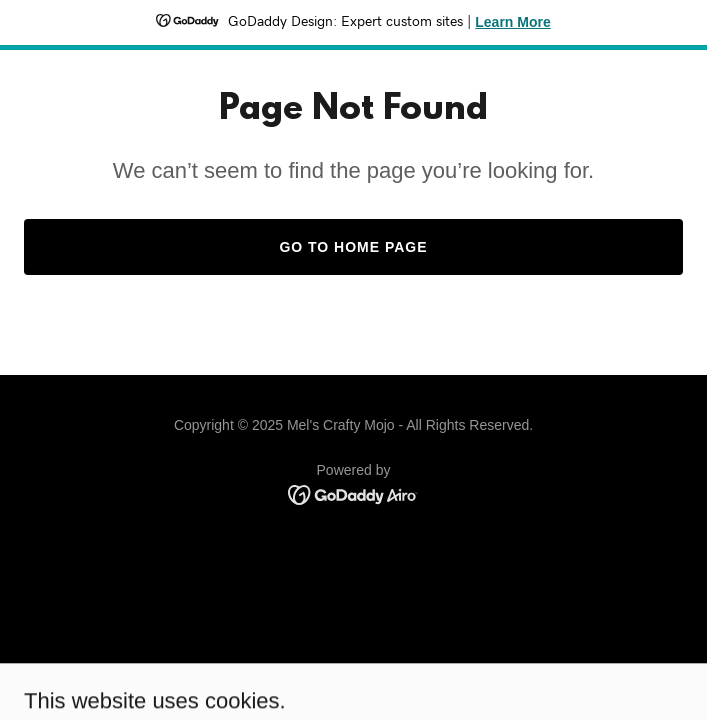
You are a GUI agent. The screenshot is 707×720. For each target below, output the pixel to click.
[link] (353, 493)
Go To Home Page (353, 247)
